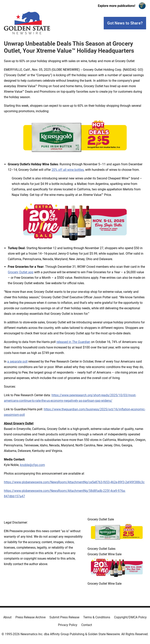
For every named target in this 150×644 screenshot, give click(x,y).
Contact (87, 625)
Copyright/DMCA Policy (130, 617)
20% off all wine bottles (68, 170)
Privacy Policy (68, 625)
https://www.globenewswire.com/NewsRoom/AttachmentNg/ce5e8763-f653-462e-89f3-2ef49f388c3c (74, 482)
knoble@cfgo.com (32, 465)
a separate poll (17, 361)
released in (73, 342)
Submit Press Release (64, 617)
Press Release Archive (30, 617)
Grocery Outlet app (21, 272)
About (7, 617)
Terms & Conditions (97, 617)
